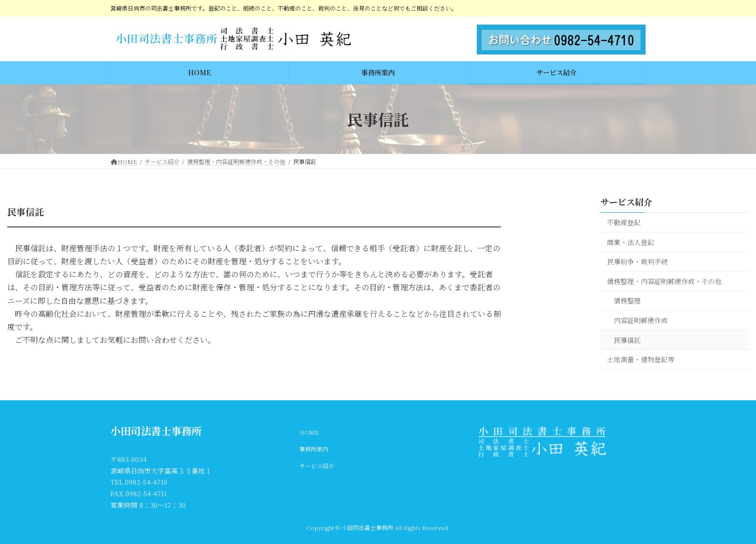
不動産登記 (624, 222)
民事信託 (627, 340)
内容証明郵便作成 (641, 320)
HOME (309, 432)
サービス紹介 (626, 202)
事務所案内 (314, 449)
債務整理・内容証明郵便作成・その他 (664, 281)
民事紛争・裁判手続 (637, 261)
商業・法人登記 (631, 242)
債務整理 (627, 300)
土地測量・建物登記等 (641, 359)
